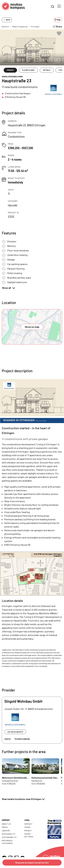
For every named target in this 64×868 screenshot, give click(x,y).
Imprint (8, 739)
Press (5, 827)
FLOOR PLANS (28, 70)
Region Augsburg (20, 26)
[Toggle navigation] (59, 6)
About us (6, 824)
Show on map (32, 327)
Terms (27, 827)
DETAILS (47, 70)
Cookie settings (29, 835)
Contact (28, 824)
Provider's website (22, 739)
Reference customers (7, 842)
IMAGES (10, 70)
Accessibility (9, 834)
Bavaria (5, 26)
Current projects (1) (15, 732)
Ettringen (35, 26)
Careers (6, 830)
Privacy (28, 830)
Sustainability (9, 837)
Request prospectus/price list (32, 862)
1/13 (56, 60)
